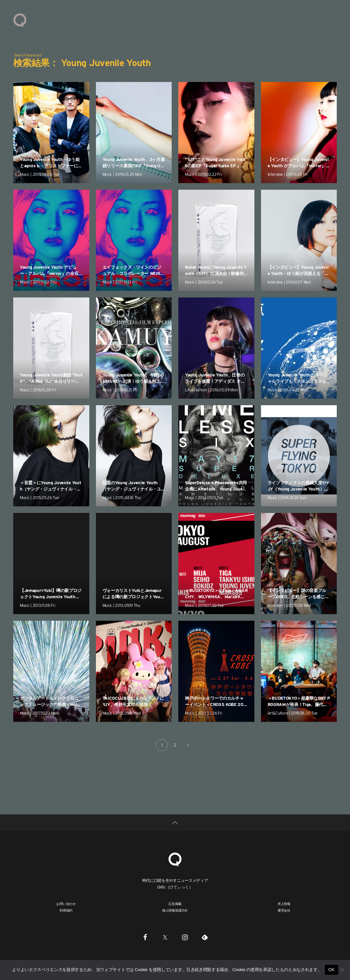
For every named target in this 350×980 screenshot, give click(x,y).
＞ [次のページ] (188, 745)
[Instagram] (185, 937)
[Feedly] (205, 937)
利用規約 (66, 910)
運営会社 (284, 910)
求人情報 (284, 904)
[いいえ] (342, 970)
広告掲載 (175, 904)
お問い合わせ (66, 904)
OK (331, 970)
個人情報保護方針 (175, 910)
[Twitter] (165, 937)
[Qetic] (175, 859)
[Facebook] (145, 937)
